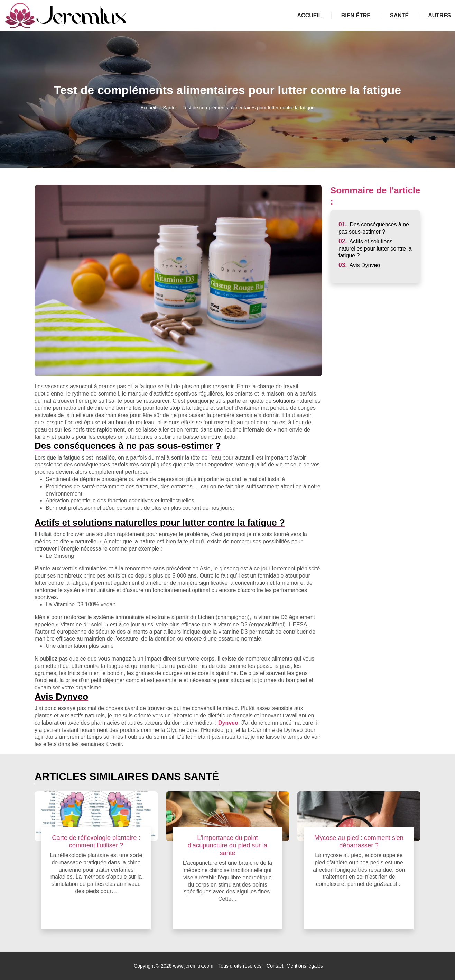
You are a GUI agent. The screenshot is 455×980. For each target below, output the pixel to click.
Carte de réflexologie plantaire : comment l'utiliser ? (96, 841)
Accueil (310, 15)
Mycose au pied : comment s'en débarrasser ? (359, 841)
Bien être (356, 15)
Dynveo (228, 723)
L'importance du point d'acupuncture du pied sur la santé (228, 845)
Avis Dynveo (359, 265)
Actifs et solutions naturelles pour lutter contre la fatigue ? (375, 249)
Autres (439, 15)
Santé (399, 15)
